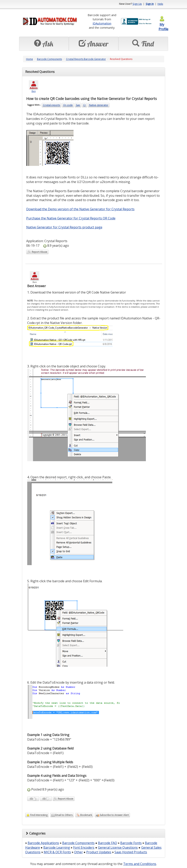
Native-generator (99, 105)
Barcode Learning (57, 847)
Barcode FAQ (108, 843)
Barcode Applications (43, 843)
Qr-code (68, 105)
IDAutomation (102, 23)
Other (78, 852)
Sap (78, 105)
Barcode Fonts (131, 843)
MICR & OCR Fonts (57, 852)
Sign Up (137, 4)
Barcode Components (49, 59)
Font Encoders (84, 847)
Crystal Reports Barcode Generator (86, 59)
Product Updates (99, 852)
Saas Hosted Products (131, 852)
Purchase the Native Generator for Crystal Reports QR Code (71, 218)
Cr (85, 105)
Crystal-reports (51, 105)
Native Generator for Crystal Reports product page (64, 227)
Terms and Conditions (140, 864)
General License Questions (118, 847)
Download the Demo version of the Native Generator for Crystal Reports (80, 209)
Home (30, 59)
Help (160, 4)
